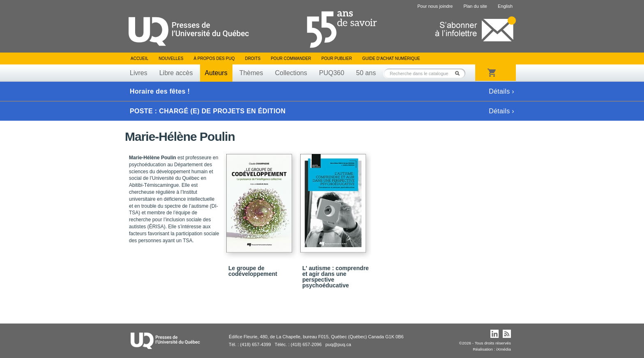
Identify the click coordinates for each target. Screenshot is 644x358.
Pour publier (337, 59)
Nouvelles (171, 59)
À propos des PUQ (214, 59)
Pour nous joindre (435, 6)
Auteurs (216, 73)
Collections (291, 73)
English (505, 6)
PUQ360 (332, 73)
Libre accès (176, 73)
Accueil (139, 59)
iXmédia (504, 349)
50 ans (366, 73)
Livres (139, 73)
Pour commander (291, 59)
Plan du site (475, 6)
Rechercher (460, 73)
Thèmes (251, 73)
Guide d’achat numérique (391, 59)
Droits (253, 59)
